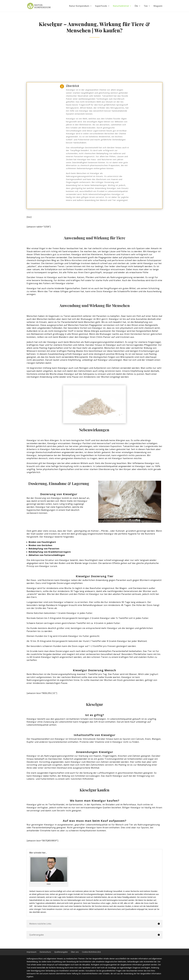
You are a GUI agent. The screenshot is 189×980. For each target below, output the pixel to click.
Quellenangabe (61, 952)
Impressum (32, 952)
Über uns (75, 952)
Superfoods (101, 6)
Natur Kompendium (79, 6)
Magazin (158, 6)
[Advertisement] (94, 60)
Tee (146, 6)
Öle (136, 6)
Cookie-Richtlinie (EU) (91, 952)
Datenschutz (45, 952)
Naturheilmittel (121, 6)
